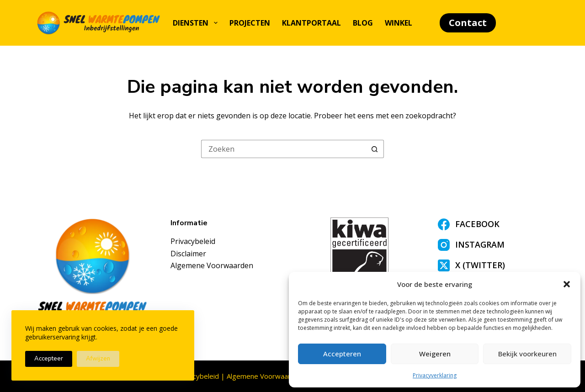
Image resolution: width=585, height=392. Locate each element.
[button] (567, 284)
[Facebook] (493, 224)
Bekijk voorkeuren (527, 354)
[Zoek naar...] (283, 149)
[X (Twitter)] (493, 265)
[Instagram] (493, 245)
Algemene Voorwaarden (212, 265)
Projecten (250, 23)
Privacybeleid (193, 241)
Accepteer (49, 359)
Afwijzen (98, 359)
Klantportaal (311, 23)
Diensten (197, 23)
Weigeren (435, 354)
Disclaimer (188, 254)
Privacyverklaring (435, 375)
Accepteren (342, 354)
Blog (363, 23)
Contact (468, 23)
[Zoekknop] (375, 149)
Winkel (399, 23)
